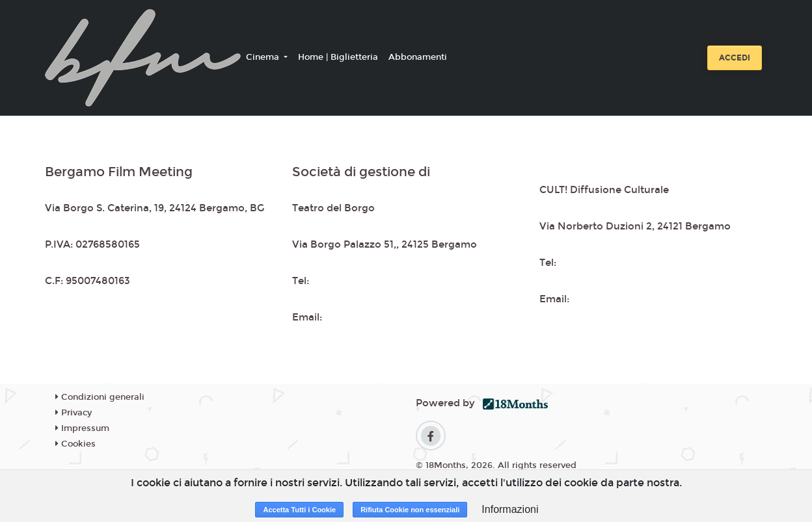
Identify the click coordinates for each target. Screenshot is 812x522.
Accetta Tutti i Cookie (299, 510)
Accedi (735, 58)
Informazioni (510, 509)
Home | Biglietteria (338, 57)
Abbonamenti (418, 57)
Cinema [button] (264, 57)
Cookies (75, 444)
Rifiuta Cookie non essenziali (410, 510)
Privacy (74, 413)
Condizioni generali (100, 397)
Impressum (82, 428)
